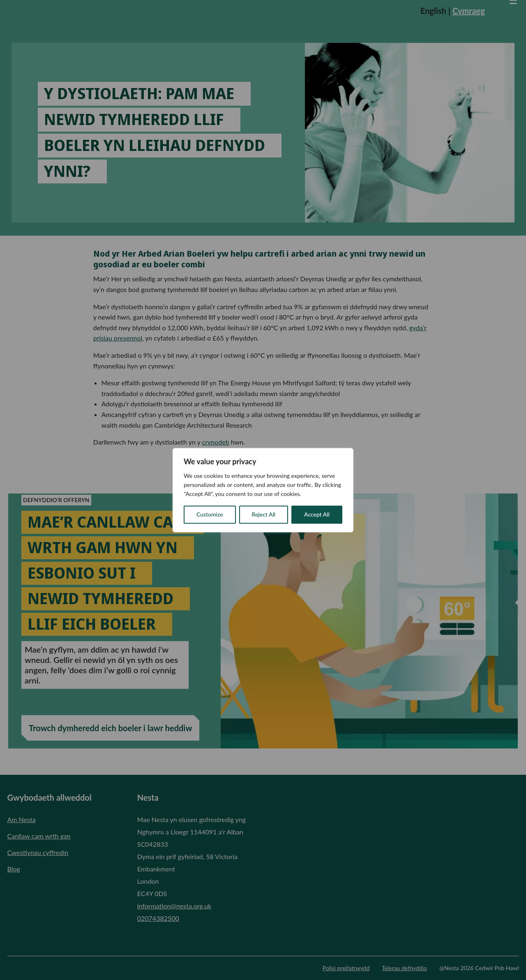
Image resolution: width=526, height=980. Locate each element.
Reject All (264, 514)
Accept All (317, 514)
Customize (210, 514)
